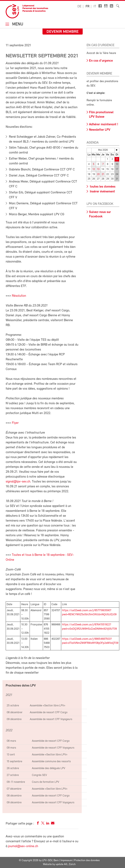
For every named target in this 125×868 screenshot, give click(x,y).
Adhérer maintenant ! (104, 124)
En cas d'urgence (101, 61)
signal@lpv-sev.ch (18, 482)
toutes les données (102, 187)
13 (98, 169)
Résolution (19, 296)
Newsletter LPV (100, 130)
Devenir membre (63, 32)
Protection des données (87, 861)
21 (103, 174)
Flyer (15, 423)
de (79, 7)
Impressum (66, 861)
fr (87, 7)
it (95, 7)
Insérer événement (102, 192)
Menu (17, 25)
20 (98, 174)
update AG (62, 864)
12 (94, 169)
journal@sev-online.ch (23, 846)
